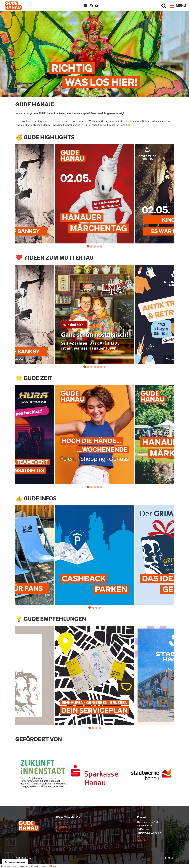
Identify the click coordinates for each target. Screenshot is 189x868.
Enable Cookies (50, 866)
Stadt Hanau (62, 822)
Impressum (61, 827)
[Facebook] (86, 6)
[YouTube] (97, 6)
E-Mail (140, 836)
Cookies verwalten (15, 862)
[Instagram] (91, 6)
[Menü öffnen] (178, 6)
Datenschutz (62, 831)
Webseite (142, 840)
